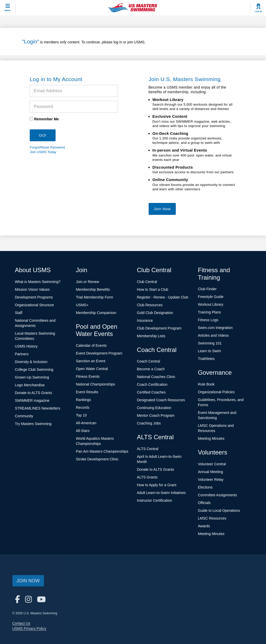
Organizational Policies (216, 392)
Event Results (87, 392)
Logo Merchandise (30, 385)
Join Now (162, 209)
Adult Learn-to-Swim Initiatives (161, 493)
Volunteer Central (212, 464)
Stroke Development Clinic (97, 459)
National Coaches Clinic (156, 377)
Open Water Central (92, 369)
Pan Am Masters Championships (102, 451)
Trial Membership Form (95, 297)
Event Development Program (99, 353)
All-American (86, 423)
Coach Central (149, 361)
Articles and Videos (214, 335)
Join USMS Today (43, 152)
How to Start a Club (153, 289)
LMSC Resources (212, 518)
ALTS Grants (147, 477)
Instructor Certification (155, 500)
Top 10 (81, 415)
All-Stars (83, 431)
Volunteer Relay (211, 480)
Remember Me (47, 119)
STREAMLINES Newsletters (38, 408)
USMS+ (82, 305)
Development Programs (34, 297)
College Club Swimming (34, 370)
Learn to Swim (210, 351)
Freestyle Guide (211, 297)
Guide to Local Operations (219, 511)
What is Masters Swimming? (38, 282)
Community (24, 416)
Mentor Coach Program (156, 415)
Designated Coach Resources (161, 400)
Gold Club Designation (155, 313)
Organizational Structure (35, 305)
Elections (205, 487)
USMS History (26, 346)
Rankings (83, 400)
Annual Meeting (211, 472)
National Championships (96, 384)
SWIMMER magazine (32, 400)
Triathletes (206, 359)
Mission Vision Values (32, 289)
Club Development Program (159, 328)
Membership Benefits (93, 289)
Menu (8, 10)
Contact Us (21, 623)
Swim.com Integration (215, 328)
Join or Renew (88, 282)
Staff (19, 313)
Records (83, 407)
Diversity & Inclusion (31, 362)
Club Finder (207, 289)
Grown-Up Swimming (32, 377)
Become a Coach (151, 369)
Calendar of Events (91, 345)
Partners (22, 354)
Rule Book (206, 384)
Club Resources (150, 305)
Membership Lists (151, 336)
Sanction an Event (91, 361)
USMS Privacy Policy (29, 629)
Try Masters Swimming (33, 424)
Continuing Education (154, 408)
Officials (204, 503)
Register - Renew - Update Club (163, 297)
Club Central (147, 282)
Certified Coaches (151, 392)
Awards (204, 526)
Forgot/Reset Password (47, 147)
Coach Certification (152, 384)
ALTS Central (148, 449)
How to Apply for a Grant (157, 485)
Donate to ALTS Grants (34, 393)
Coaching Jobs (149, 423)
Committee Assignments (218, 495)
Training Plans (210, 312)
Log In (259, 11)
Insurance (145, 320)
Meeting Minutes (211, 438)
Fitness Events (88, 376)
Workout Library (211, 304)
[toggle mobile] (8, 8)
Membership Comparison (96, 313)
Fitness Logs (208, 320)
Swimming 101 (210, 343)
